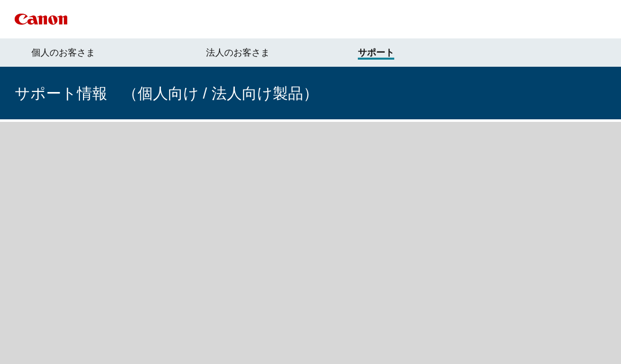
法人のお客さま (238, 53)
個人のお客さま (63, 53)
